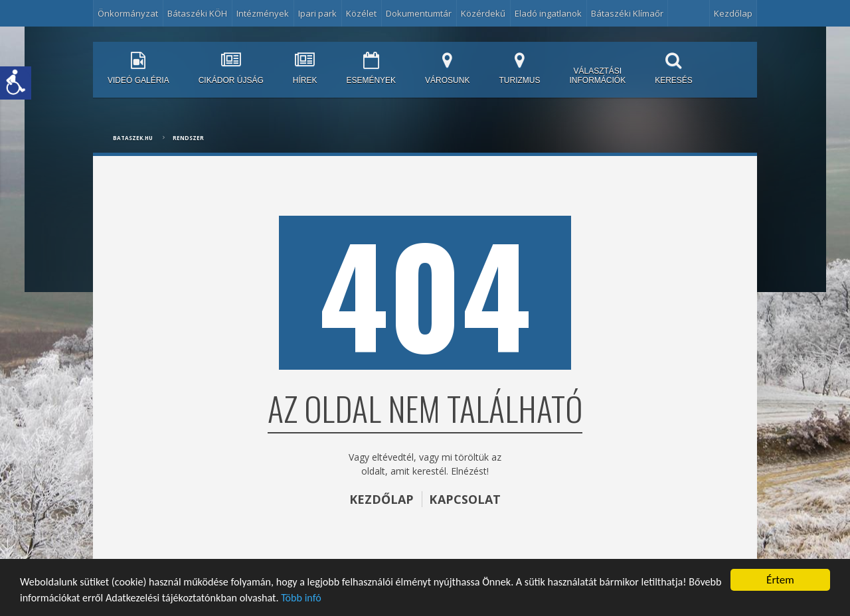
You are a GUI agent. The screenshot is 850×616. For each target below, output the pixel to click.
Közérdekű (483, 13)
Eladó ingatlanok (548, 13)
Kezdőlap (733, 13)
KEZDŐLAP (381, 499)
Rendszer (188, 138)
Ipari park (317, 13)
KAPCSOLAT (465, 499)
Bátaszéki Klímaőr (627, 13)
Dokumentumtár (419, 13)
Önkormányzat (128, 13)
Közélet (361, 13)
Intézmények (263, 13)
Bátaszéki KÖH (197, 13)
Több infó (353, 598)
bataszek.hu (133, 138)
